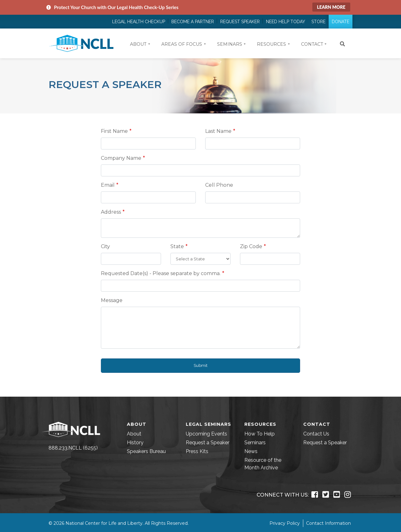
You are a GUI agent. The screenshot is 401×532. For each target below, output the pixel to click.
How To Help (260, 434)
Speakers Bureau (146, 451)
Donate (341, 22)
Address (111, 212)
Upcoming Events (206, 434)
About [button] (138, 44)
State (177, 246)
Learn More (331, 7)
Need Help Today (286, 22)
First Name (114, 131)
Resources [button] (271, 44)
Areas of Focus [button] (182, 44)
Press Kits (197, 451)
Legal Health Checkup (139, 22)
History (135, 443)
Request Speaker (240, 22)
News (251, 451)
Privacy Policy (285, 523)
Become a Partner (193, 22)
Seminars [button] (230, 44)
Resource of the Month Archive (263, 464)
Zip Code (251, 246)
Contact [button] (312, 44)
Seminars (255, 443)
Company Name (121, 158)
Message (112, 300)
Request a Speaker (208, 443)
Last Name (218, 131)
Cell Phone (219, 185)
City (105, 246)
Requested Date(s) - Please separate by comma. (161, 273)
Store (318, 22)
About (134, 434)
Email (108, 185)
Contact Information (328, 523)
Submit (200, 365)
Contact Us (316, 434)
